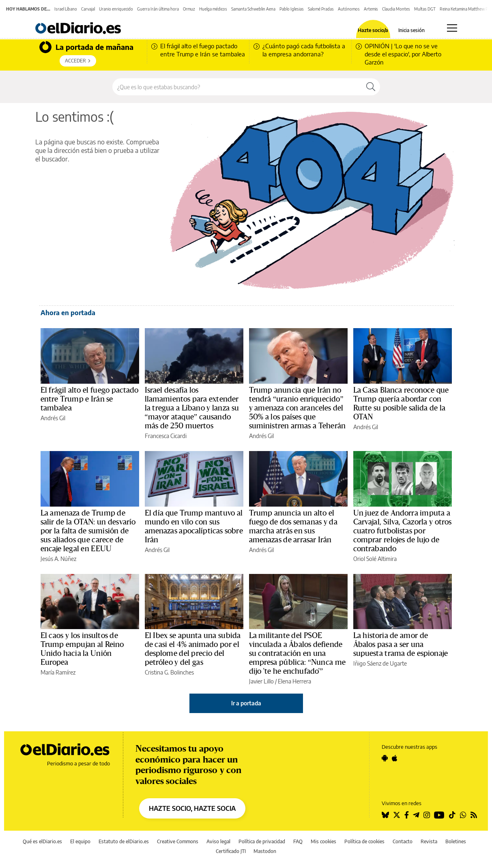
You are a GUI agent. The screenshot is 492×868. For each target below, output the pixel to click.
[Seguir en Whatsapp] (463, 815)
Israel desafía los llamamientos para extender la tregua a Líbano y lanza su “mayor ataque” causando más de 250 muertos (192, 408)
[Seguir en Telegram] (416, 815)
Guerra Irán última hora (158, 9)
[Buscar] (371, 87)
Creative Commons (178, 841)
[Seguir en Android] (385, 758)
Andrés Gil (53, 418)
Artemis (371, 9)
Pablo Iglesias (292, 9)
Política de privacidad (262, 841)
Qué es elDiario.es (42, 841)
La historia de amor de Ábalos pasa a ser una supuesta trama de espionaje (401, 645)
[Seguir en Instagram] (427, 815)
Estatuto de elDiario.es (124, 841)
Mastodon (265, 851)
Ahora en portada (68, 313)
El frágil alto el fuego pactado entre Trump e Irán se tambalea (90, 399)
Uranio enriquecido (116, 9)
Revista (429, 841)
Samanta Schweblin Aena (253, 9)
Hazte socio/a (373, 30)
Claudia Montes (396, 9)
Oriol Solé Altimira (375, 559)
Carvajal (88, 9)
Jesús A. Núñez (58, 559)
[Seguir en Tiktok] (452, 815)
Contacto (403, 841)
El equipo (80, 841)
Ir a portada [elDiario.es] (246, 703)
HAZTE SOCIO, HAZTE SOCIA (192, 808)
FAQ (298, 841)
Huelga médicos (213, 9)
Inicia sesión (411, 30)
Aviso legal (218, 841)
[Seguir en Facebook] (407, 815)
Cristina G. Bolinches (169, 672)
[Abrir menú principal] (452, 28)
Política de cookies (364, 841)
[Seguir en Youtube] (439, 815)
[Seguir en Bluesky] (385, 815)
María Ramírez (58, 672)
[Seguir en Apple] (395, 758)
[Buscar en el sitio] (237, 87)
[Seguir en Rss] (474, 815)
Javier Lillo (261, 681)
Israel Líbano (66, 9)
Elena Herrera (294, 681)
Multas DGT (425, 9)
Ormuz (189, 9)
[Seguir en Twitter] (397, 815)
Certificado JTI (231, 851)
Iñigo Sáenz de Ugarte (380, 663)
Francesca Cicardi (166, 436)
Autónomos (349, 9)
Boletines (456, 841)
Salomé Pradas (321, 9)
